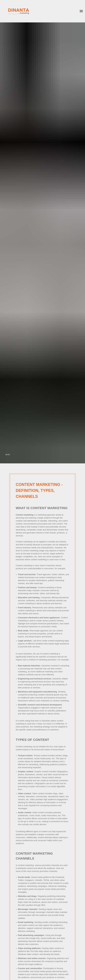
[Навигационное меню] (81, 11)
